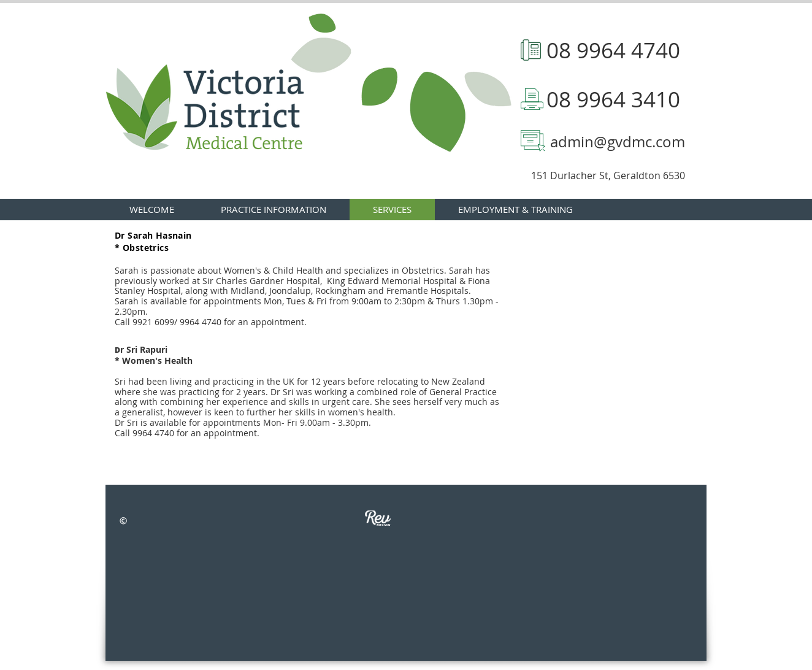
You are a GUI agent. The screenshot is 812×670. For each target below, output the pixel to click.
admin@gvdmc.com (618, 142)
